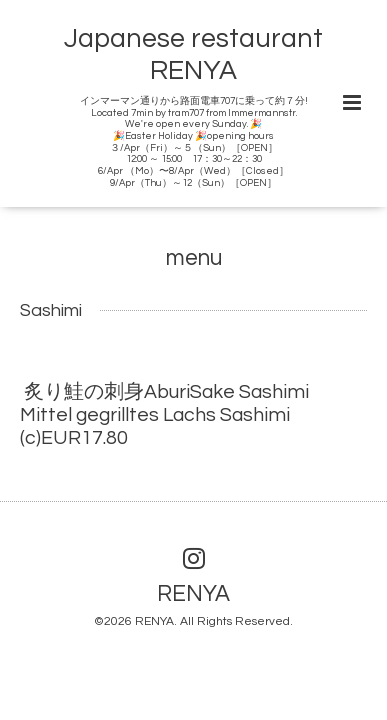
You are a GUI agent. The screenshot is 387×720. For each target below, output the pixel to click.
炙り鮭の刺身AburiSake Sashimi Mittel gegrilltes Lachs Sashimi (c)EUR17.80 (174, 414)
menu (194, 257)
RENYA (193, 593)
